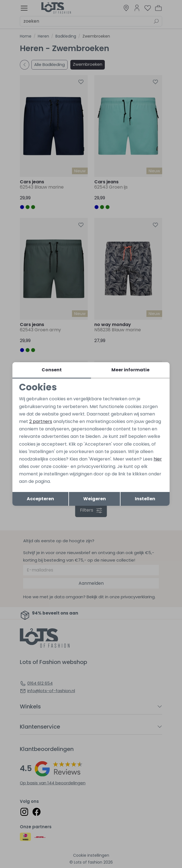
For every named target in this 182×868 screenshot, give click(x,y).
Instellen (145, 499)
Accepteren (40, 499)
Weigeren (95, 499)
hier (158, 459)
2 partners (41, 421)
